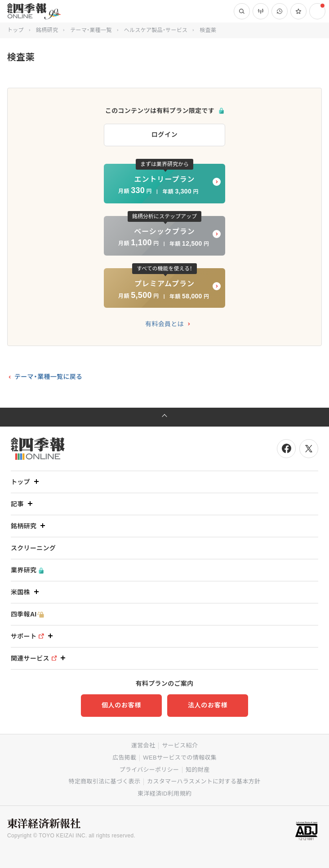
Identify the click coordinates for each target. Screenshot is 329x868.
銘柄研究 (47, 30)
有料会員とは (164, 324)
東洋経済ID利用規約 (164, 794)
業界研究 (27, 570)
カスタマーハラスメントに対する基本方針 (204, 781)
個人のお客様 (121, 705)
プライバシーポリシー (149, 770)
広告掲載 (124, 758)
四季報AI (27, 614)
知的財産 (198, 770)
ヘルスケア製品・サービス (156, 30)
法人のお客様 (208, 705)
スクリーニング (33, 548)
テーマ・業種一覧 (91, 30)
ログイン (165, 135)
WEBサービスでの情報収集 (180, 758)
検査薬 (208, 30)
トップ (16, 30)
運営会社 (143, 745)
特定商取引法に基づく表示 (105, 781)
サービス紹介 (180, 745)
